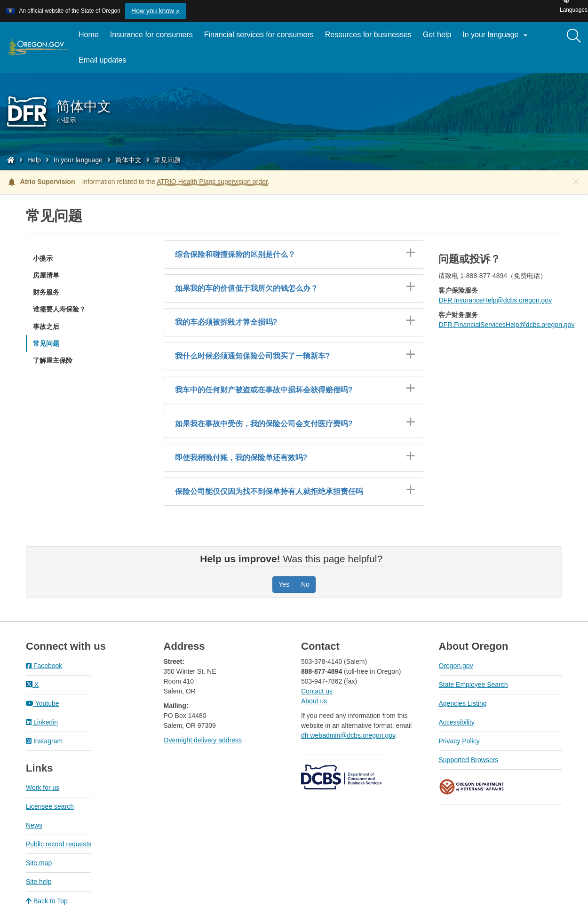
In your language (78, 160)
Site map (39, 863)
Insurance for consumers (151, 35)
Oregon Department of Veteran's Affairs (472, 787)
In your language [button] (496, 35)
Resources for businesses (368, 35)
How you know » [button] (155, 11)
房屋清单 (46, 275)
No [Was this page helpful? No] (305, 584)
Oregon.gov (456, 666)
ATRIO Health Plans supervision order (212, 182)
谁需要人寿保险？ (59, 309)
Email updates (105, 64)
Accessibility (457, 722)
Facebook (44, 666)
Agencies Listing (463, 703)
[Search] (574, 36)
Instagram (44, 741)
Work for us (43, 788)
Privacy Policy (459, 741)
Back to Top (47, 901)
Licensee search (50, 806)
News (34, 825)
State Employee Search (473, 685)
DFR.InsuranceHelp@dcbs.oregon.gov (495, 300)
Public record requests (59, 844)
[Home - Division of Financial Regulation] (11, 160)
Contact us (317, 691)
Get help (437, 35)
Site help (39, 882)
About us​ (314, 701)
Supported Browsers (469, 760)
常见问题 (46, 343)
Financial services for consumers (259, 35)
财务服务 (46, 292)
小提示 (43, 258)
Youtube (43, 703)
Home (89, 35)
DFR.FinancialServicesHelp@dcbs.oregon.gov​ (506, 325)
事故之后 (46, 327)
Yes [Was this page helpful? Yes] (284, 584)
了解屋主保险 (53, 360)
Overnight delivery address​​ (203, 740)
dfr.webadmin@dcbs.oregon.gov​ (348, 735)
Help (34, 160)
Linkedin (42, 722)
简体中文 (128, 160)
